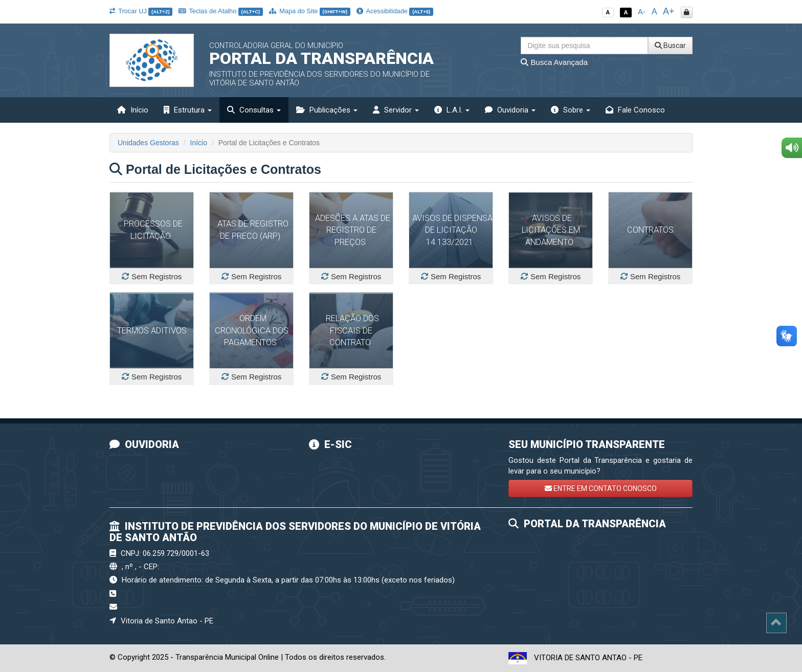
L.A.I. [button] (452, 110)
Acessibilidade (395, 11)
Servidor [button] (396, 110)
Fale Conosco (635, 110)
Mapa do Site (310, 11)
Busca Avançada (554, 62)
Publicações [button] (327, 110)
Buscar (670, 46)
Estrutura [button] (188, 110)
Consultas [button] (254, 110)
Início (133, 110)
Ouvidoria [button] (510, 110)
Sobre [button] (571, 110)
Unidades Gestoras (148, 143)
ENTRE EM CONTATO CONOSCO (601, 488)
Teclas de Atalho (221, 11)
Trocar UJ (141, 11)
